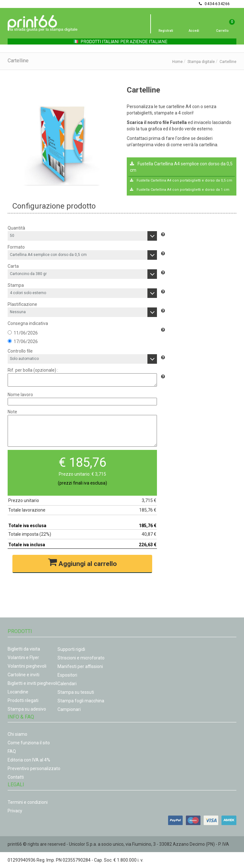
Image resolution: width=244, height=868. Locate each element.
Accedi (194, 31)
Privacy (15, 811)
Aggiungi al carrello (82, 563)
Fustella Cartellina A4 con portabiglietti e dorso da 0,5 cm (181, 180)
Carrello (222, 31)
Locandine (18, 692)
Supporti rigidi (71, 649)
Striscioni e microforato (81, 658)
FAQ (12, 751)
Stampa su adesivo (27, 709)
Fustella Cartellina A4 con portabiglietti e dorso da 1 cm (180, 190)
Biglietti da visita (24, 649)
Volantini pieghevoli (27, 666)
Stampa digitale (201, 62)
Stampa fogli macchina (81, 701)
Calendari (67, 684)
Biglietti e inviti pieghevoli (33, 683)
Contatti (16, 777)
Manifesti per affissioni (80, 666)
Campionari (69, 709)
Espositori (67, 675)
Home (177, 62)
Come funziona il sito (29, 743)
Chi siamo (17, 734)
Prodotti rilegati (23, 700)
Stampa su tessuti (76, 692)
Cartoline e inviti (24, 675)
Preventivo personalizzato (34, 768)
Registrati (166, 31)
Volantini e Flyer (23, 658)
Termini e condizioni (28, 802)
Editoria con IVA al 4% (29, 760)
